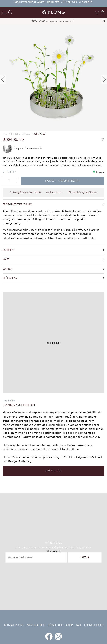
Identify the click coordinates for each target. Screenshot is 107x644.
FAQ (79, 625)
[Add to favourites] (103, 140)
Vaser (27, 134)
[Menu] (4, 12)
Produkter (16, 134)
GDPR (69, 625)
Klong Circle (93, 625)
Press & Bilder (36, 625)
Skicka (85, 557)
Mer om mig (54, 471)
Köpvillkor (55, 625)
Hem (5, 134)
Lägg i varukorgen (63, 181)
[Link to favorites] (97, 12)
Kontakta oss (14, 625)
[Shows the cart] (103, 12)
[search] (10, 12)
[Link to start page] (54, 12)
